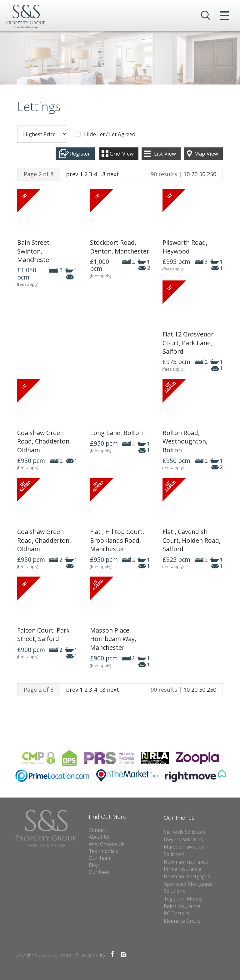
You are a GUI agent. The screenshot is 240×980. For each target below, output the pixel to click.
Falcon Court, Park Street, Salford (43, 634)
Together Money (183, 899)
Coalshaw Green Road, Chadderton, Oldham (44, 441)
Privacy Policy (90, 955)
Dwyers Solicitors (183, 840)
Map (206, 154)
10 (187, 174)
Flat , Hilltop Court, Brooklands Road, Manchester (117, 540)
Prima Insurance (182, 869)
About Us (99, 837)
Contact (97, 830)
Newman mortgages (187, 877)
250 (212, 174)
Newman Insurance (187, 862)
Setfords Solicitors (185, 832)
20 (194, 174)
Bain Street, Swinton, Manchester (34, 251)
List (165, 154)
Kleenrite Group (182, 921)
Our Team (100, 858)
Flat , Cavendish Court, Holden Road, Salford (192, 540)
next (113, 174)
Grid (122, 154)
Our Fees (99, 872)
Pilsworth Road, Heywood (185, 247)
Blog (94, 865)
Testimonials (103, 851)
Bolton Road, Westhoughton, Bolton (185, 441)
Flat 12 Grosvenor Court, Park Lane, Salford (188, 343)
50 (202, 174)
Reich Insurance (182, 906)
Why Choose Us (107, 844)
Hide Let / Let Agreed (110, 134)
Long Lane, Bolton (116, 433)
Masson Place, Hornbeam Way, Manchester (113, 639)
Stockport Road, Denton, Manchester (120, 247)
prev (72, 174)
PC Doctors (176, 913)
